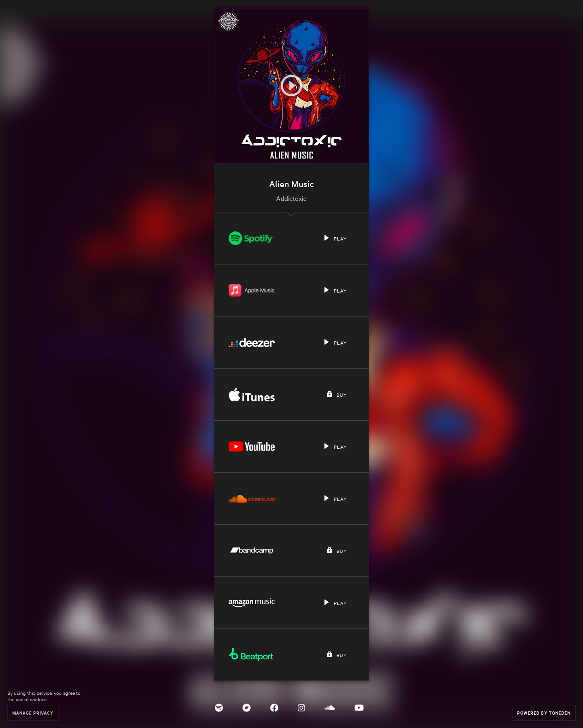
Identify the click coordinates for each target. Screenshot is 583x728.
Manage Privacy (33, 713)
